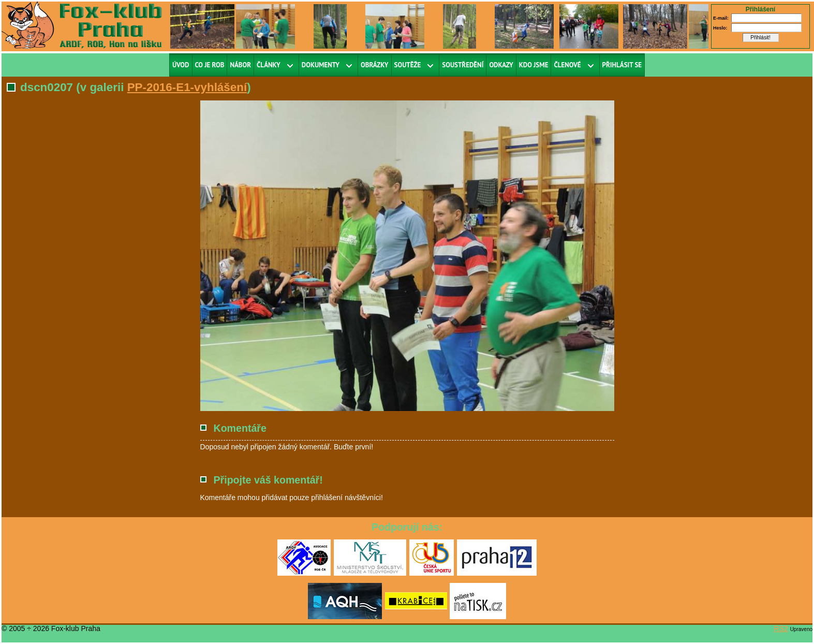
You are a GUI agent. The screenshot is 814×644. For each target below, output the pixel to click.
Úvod (181, 65)
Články (269, 65)
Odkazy (501, 65)
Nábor (240, 65)
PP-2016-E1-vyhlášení (187, 87)
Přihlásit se (622, 65)
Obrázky (375, 65)
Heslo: (720, 28)
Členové (567, 65)
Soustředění (463, 65)
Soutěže (408, 65)
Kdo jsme (534, 65)
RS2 (781, 628)
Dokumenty (321, 65)
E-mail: (721, 18)
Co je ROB (210, 65)
